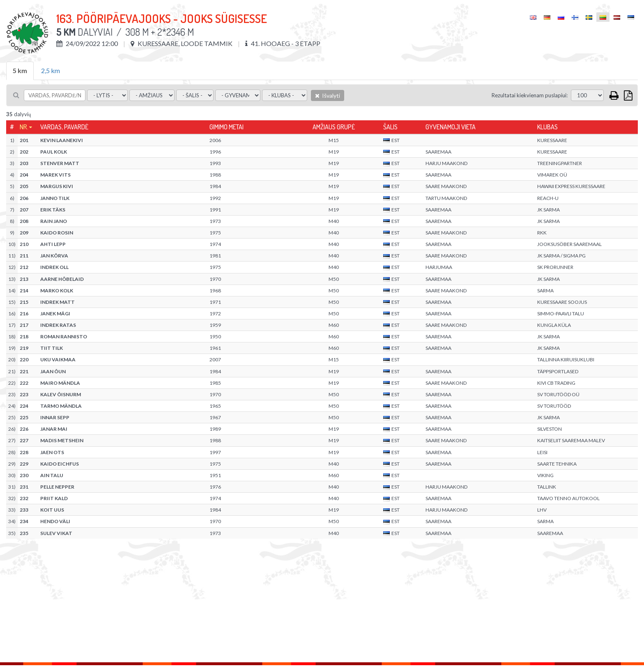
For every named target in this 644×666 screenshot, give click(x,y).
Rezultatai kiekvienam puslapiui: (530, 95)
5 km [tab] (20, 70)
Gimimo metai (227, 127)
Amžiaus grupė (334, 127)
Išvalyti (328, 95)
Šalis (390, 127)
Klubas (547, 127)
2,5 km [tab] (51, 70)
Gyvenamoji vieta (451, 127)
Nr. (24, 127)
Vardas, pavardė (64, 127)
